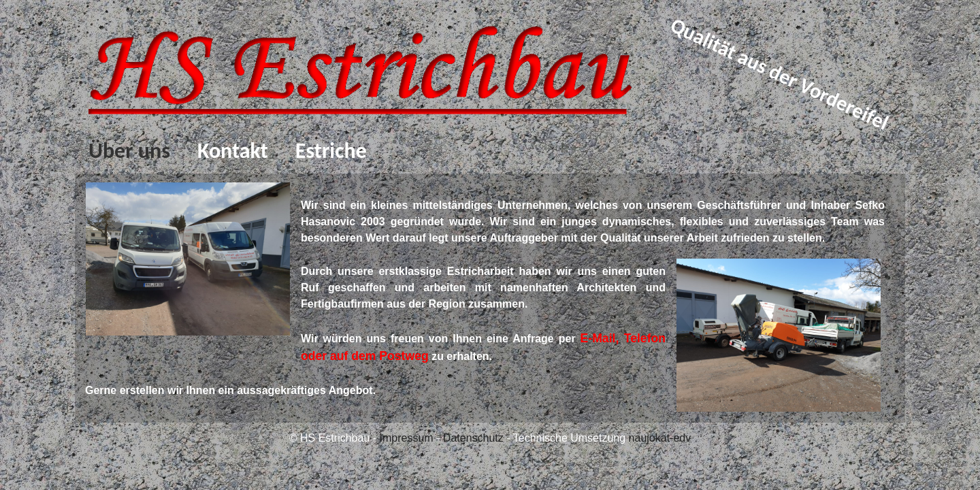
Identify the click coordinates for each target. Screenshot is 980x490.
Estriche (331, 151)
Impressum (407, 438)
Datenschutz (473, 438)
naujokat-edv (660, 438)
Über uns (129, 151)
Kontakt (233, 151)
